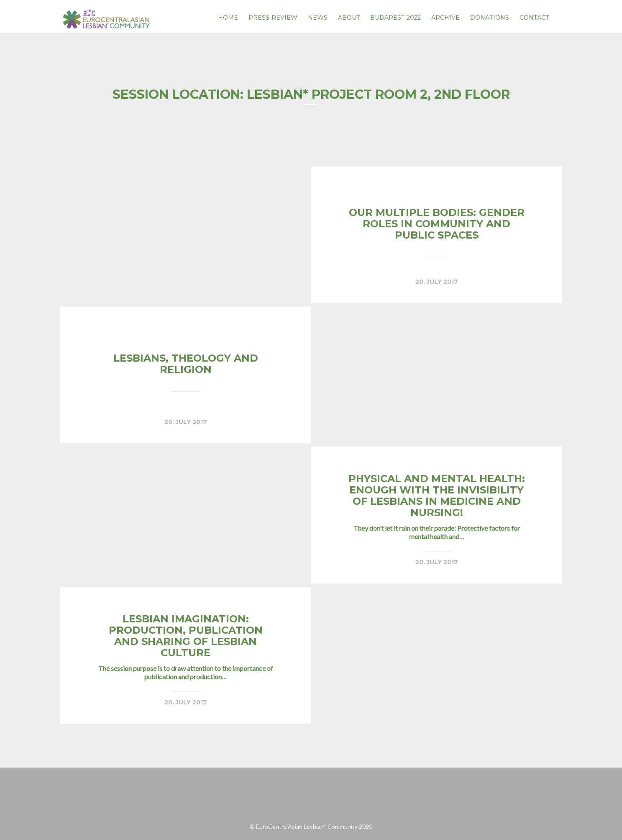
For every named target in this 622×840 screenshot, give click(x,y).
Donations (490, 18)
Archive (446, 18)
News (318, 18)
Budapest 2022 (395, 18)
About (349, 18)
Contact (534, 18)
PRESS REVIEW (273, 18)
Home (228, 18)
